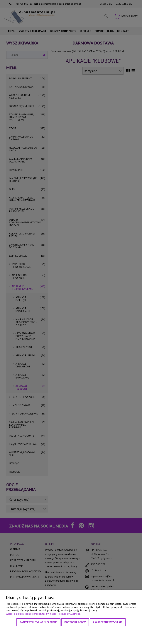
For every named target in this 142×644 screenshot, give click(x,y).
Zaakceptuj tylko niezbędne (38, 622)
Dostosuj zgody (75, 622)
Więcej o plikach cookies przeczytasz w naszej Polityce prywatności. (43, 614)
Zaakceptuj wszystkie (108, 622)
